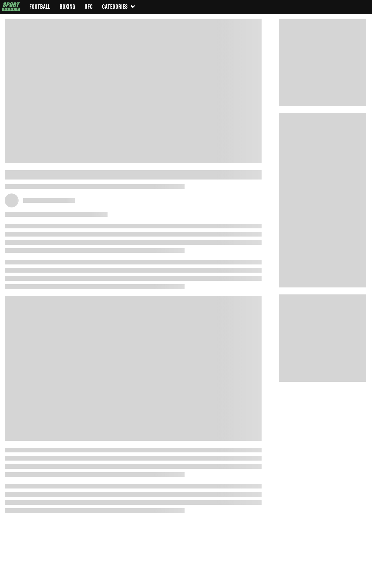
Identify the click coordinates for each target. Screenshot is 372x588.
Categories (119, 7)
